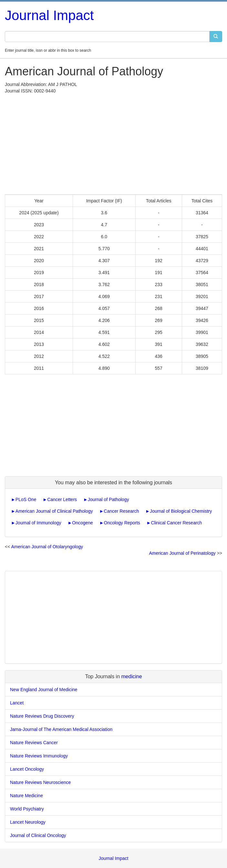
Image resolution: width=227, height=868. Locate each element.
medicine (132, 676)
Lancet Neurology (28, 822)
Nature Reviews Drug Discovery (42, 716)
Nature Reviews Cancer (34, 743)
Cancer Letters (62, 499)
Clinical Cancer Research (176, 523)
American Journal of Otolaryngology (47, 547)
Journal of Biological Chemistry (181, 511)
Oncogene (83, 523)
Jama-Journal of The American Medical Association (61, 729)
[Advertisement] (113, 143)
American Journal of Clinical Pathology (54, 511)
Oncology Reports (122, 523)
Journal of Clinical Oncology (38, 835)
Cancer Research (121, 511)
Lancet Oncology (27, 769)
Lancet (17, 703)
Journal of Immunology (38, 523)
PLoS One (26, 499)
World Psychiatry (27, 809)
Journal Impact (49, 15)
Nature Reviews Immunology (39, 756)
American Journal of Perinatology (182, 553)
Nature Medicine (26, 796)
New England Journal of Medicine (44, 690)
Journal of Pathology (108, 499)
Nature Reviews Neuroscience (40, 782)
